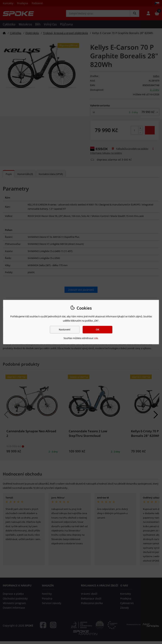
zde (96, 338)
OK (97, 329)
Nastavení (65, 329)
